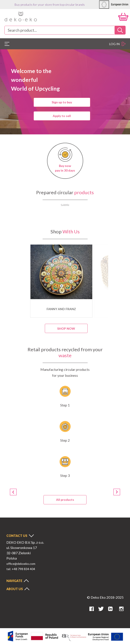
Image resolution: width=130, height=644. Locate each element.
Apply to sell (62, 116)
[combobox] (65, 30)
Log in (117, 44)
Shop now (66, 328)
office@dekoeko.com (21, 564)
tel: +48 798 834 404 (21, 569)
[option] (61, 281)
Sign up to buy (62, 102)
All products (65, 500)
